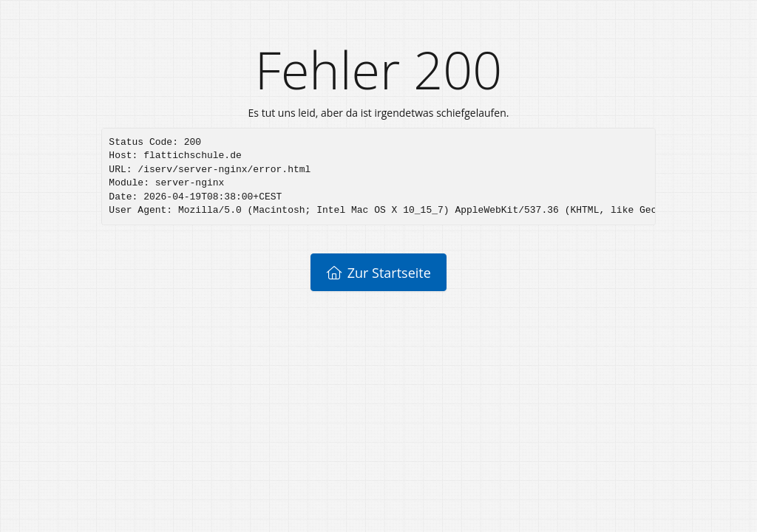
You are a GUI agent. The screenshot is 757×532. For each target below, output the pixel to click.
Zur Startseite (378, 273)
